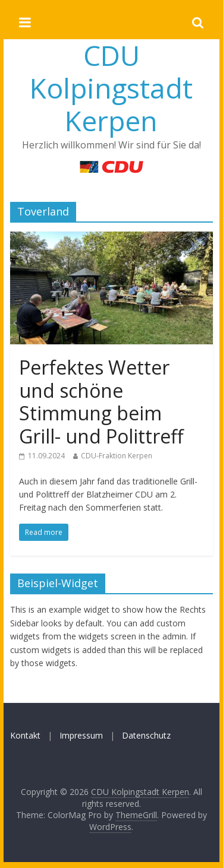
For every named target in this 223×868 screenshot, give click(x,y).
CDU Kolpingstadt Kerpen (111, 88)
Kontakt (25, 735)
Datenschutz (146, 735)
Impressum (81, 735)
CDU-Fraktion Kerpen (117, 456)
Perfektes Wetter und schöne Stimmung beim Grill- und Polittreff (101, 401)
